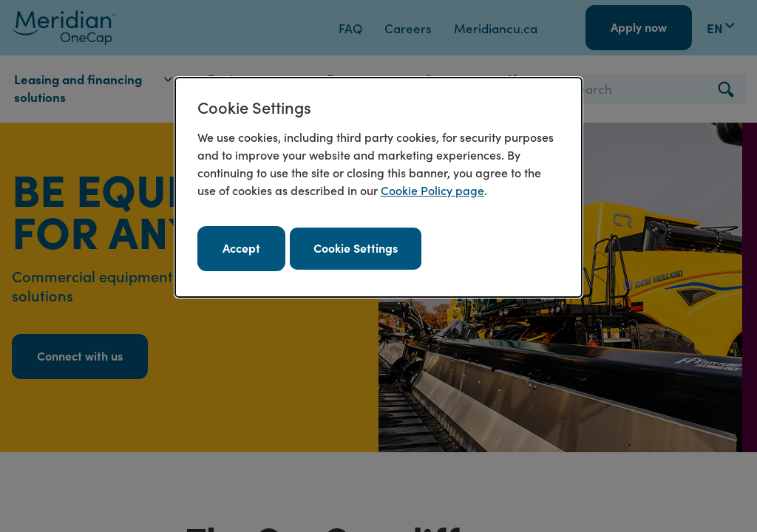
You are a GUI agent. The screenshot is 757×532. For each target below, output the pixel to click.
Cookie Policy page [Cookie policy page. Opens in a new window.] (432, 190)
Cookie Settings (356, 248)
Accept (241, 248)
